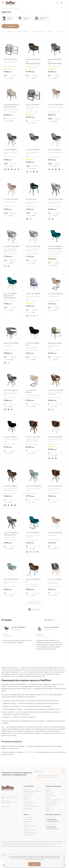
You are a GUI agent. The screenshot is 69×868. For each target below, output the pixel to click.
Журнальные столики (30, 830)
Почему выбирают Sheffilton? (32, 791)
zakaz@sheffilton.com (52, 829)
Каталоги (48, 789)
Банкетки (26, 828)
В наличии (59, 31)
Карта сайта (5, 806)
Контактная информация (31, 806)
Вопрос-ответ (50, 811)
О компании (27, 789)
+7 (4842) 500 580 (51, 820)
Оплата (26, 800)
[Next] (64, 620)
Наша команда (28, 804)
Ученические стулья (30, 826)
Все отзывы (50, 620)
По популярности (8, 31)
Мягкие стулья (28, 819)
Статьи (48, 798)
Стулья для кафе (28, 817)
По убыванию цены (38, 31)
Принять (34, 864)
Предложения (6, 801)
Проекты (48, 791)
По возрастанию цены (23, 31)
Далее (37, 609)
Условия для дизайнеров (53, 800)
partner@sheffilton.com (52, 822)
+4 (63, 170)
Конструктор (49, 793)
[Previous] (60, 620)
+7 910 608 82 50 (51, 827)
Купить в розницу (29, 793)
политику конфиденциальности (35, 860)
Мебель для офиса (51, 804)
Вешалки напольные (30, 832)
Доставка (26, 798)
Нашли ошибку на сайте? (9, 803)
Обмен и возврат (29, 802)
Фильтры (10, 26)
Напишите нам (28, 808)
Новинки (50, 31)
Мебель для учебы (51, 802)
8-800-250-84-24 (30, 752)
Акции (48, 808)
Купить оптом (28, 795)
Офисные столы (28, 835)
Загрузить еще (34, 602)
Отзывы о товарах (51, 795)
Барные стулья (28, 822)
